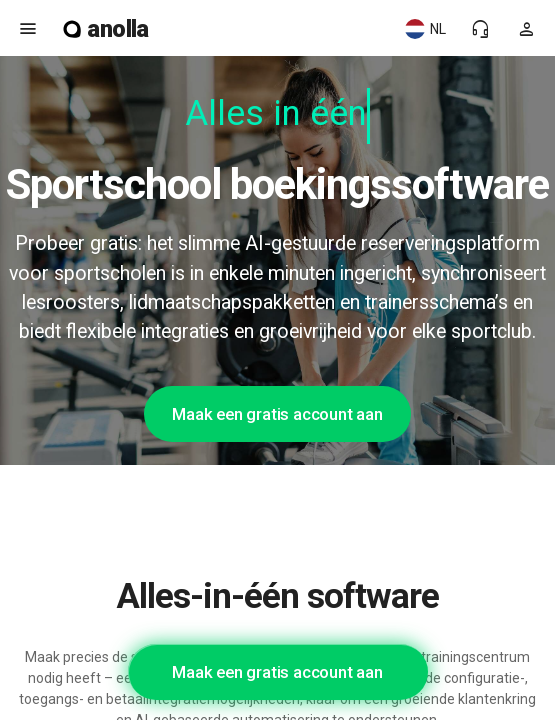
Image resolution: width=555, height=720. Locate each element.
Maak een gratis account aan (277, 414)
